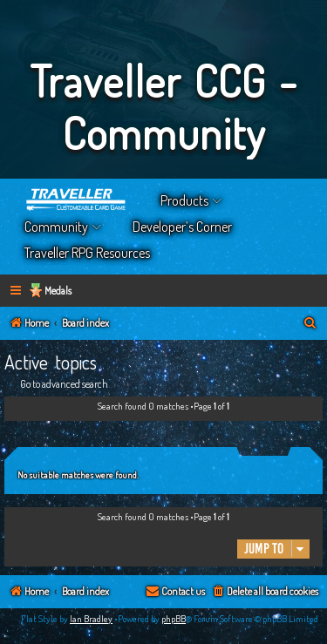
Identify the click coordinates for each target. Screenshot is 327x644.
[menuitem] (310, 324)
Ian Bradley (91, 619)
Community (56, 227)
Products (184, 200)
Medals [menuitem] (58, 291)
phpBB (174, 619)
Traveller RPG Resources (87, 253)
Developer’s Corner (182, 227)
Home (77, 200)
